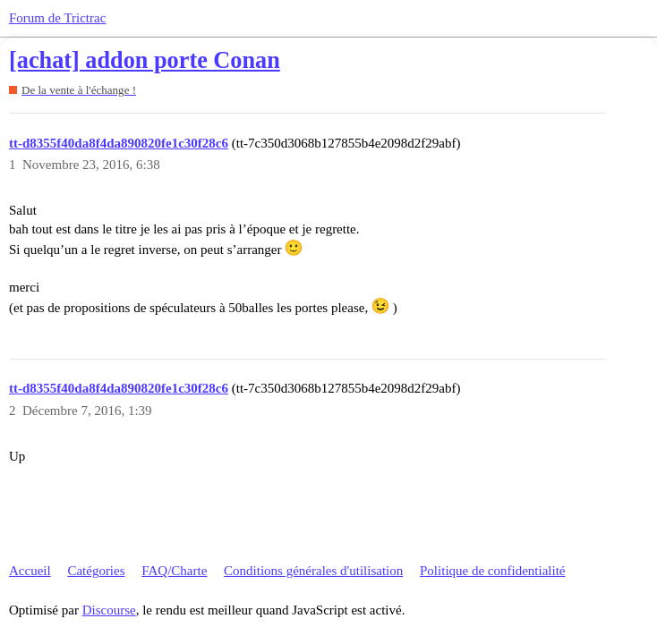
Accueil (30, 571)
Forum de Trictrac (57, 18)
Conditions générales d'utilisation (313, 571)
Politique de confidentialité (492, 571)
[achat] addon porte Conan (145, 60)
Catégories (96, 571)
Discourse (109, 610)
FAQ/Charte (174, 571)
